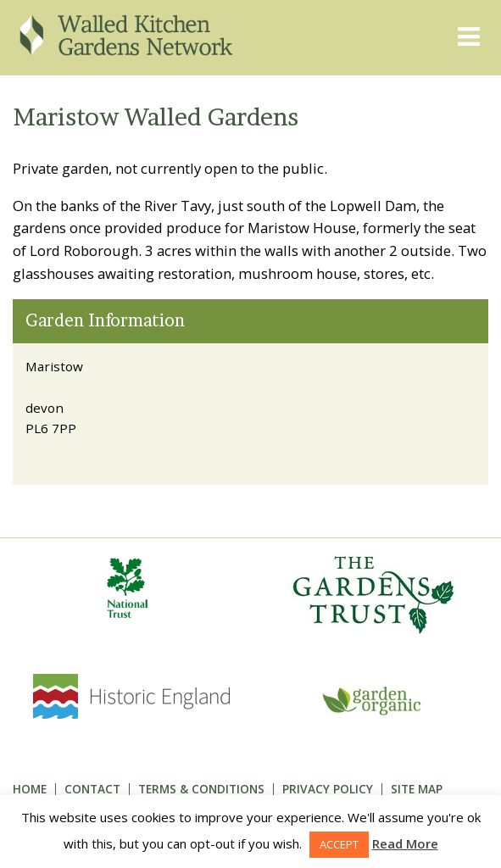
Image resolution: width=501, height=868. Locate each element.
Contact (92, 789)
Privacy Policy (328, 789)
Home (30, 789)
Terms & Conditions (201, 789)
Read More (405, 843)
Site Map (417, 789)
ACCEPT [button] (339, 844)
